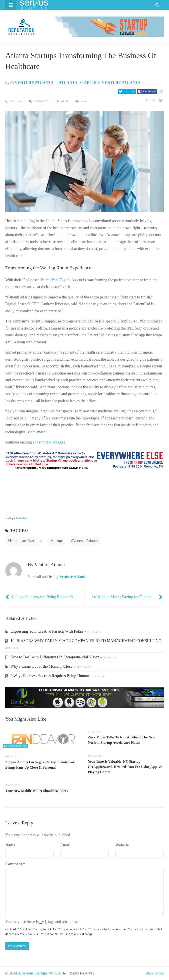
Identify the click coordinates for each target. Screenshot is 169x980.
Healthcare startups (25, 541)
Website (122, 845)
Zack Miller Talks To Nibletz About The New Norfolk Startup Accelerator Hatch (121, 740)
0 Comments (42, 101)
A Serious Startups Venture (39, 973)
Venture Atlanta (32, 83)
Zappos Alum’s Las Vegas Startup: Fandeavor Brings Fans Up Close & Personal (40, 765)
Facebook (150, 91)
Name (10, 845)
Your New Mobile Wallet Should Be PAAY (37, 791)
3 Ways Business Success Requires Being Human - (55, 676)
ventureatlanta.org (51, 442)
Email (65, 845)
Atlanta (68, 83)
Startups (90, 83)
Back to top (155, 973)
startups (57, 541)
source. (21, 517)
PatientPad (49, 280)
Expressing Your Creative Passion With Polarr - (53, 631)
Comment (15, 864)
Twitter (129, 91)
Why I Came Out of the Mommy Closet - (48, 666)
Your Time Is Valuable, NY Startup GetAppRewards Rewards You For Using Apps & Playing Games (125, 767)
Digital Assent (71, 280)
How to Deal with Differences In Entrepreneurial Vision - (61, 657)
